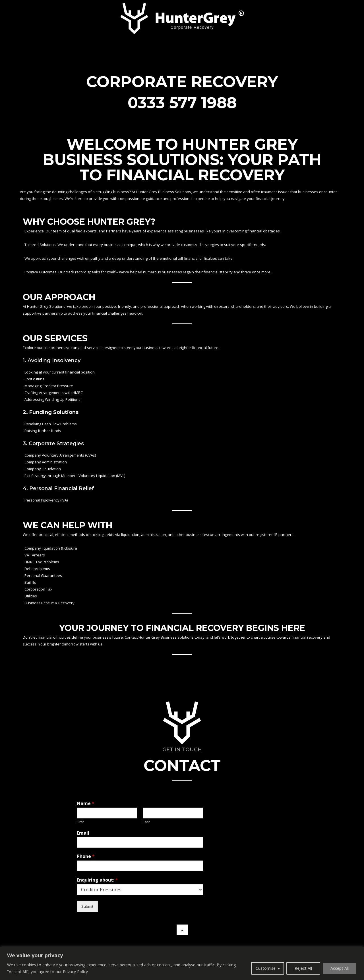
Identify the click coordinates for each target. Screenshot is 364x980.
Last (146, 822)
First (80, 822)
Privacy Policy (75, 972)
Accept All (340, 968)
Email (83, 833)
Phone (86, 856)
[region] (182, 963)
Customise (265, 968)
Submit (87, 906)
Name (86, 803)
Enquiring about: (97, 880)
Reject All (303, 968)
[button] (182, 930)
